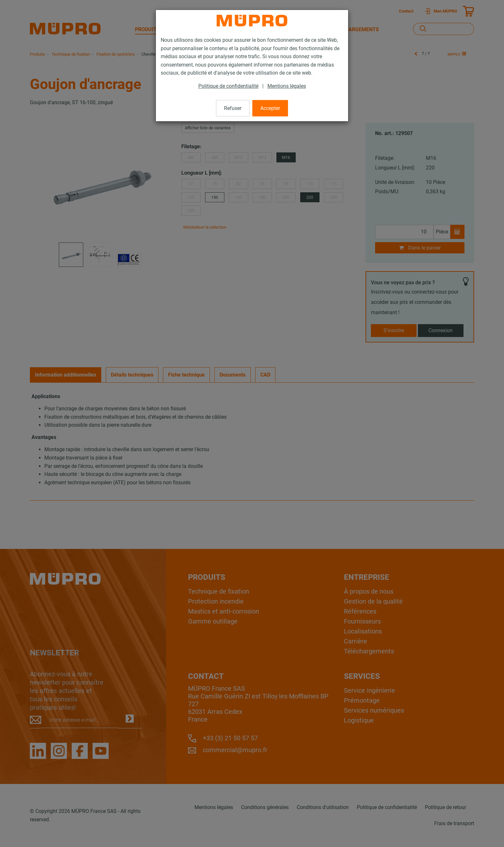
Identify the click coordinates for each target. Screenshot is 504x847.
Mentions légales (287, 86)
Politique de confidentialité (228, 86)
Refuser (233, 108)
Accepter (270, 108)
